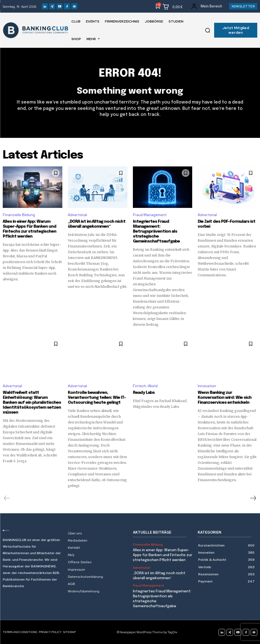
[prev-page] (7, 498)
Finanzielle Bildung (19, 215)
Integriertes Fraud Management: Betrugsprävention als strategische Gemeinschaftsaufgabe (156, 232)
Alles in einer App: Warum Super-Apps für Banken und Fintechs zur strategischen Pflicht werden (163, 555)
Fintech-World (145, 386)
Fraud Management (150, 215)
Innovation (207, 386)
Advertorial (77, 215)
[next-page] (253, 498)
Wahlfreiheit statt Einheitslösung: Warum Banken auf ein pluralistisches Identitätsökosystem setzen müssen (32, 403)
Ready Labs (144, 393)
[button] (208, 30)
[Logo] (33, 531)
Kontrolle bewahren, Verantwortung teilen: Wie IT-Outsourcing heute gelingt (97, 398)
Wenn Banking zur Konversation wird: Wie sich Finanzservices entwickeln (225, 398)
